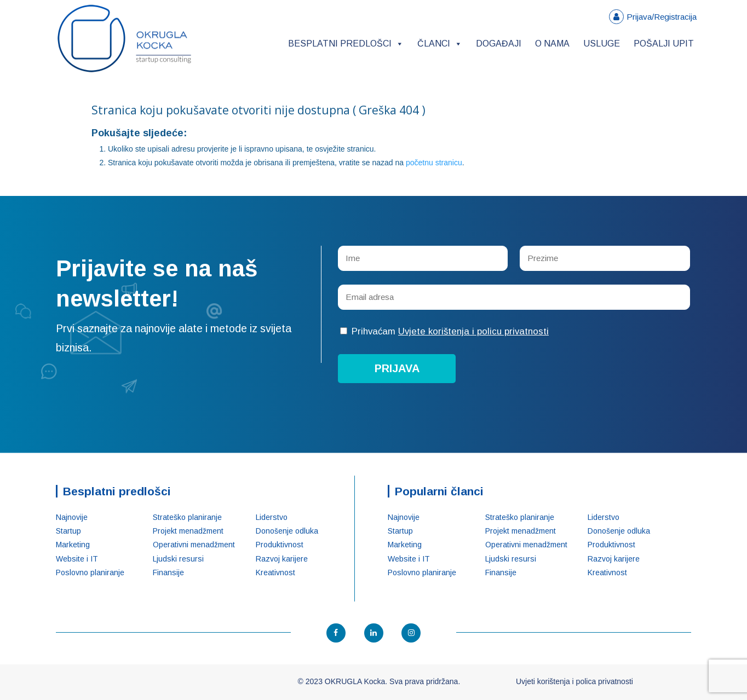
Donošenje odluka (287, 531)
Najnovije (72, 517)
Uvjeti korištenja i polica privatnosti (574, 681)
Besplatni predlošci (346, 44)
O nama (552, 44)
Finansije (168, 572)
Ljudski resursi (178, 559)
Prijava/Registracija (662, 17)
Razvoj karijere (282, 559)
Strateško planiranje (187, 517)
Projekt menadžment (188, 531)
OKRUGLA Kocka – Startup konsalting (124, 39)
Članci (440, 44)
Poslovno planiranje (90, 572)
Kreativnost (275, 572)
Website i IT (77, 559)
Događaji (499, 44)
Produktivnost (280, 545)
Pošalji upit (664, 44)
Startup (68, 531)
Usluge (602, 44)
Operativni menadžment (194, 545)
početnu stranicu (434, 163)
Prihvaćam (444, 331)
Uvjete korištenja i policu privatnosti (473, 331)
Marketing (73, 545)
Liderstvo (272, 517)
